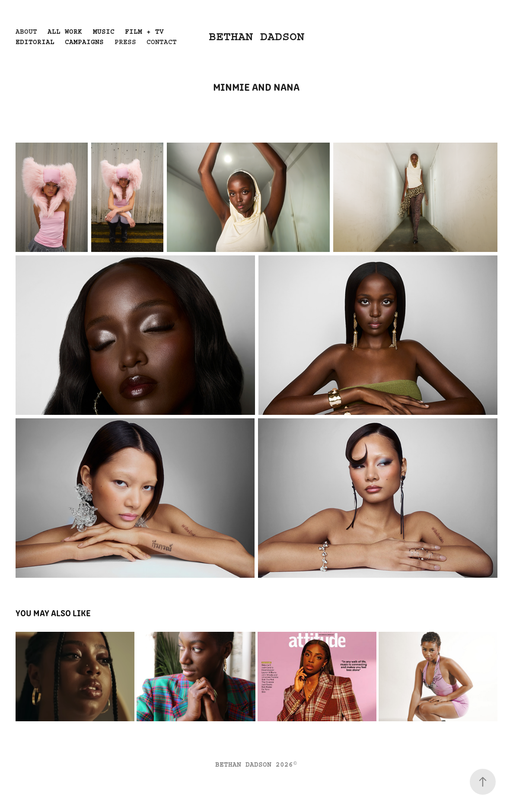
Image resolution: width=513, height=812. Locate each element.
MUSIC (104, 32)
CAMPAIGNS (84, 42)
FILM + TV (144, 32)
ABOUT (26, 32)
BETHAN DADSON (256, 37)
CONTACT (162, 42)
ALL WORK (65, 32)
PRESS (125, 42)
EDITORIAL (35, 42)
